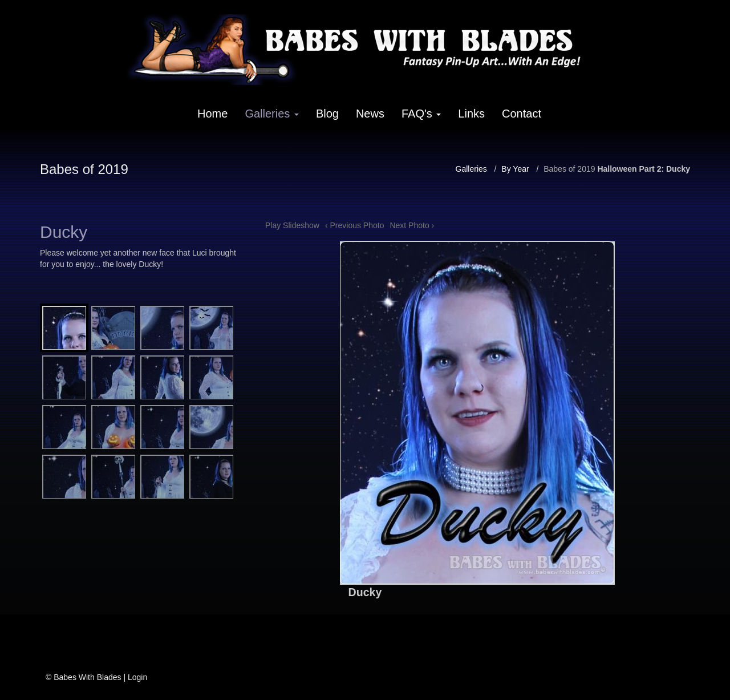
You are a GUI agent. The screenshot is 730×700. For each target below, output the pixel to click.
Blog (327, 114)
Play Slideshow (292, 225)
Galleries (271, 114)
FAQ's (421, 114)
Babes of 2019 (569, 169)
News (370, 114)
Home (212, 114)
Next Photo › (412, 225)
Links (471, 114)
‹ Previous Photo (355, 225)
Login (137, 677)
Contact (522, 114)
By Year (515, 169)
